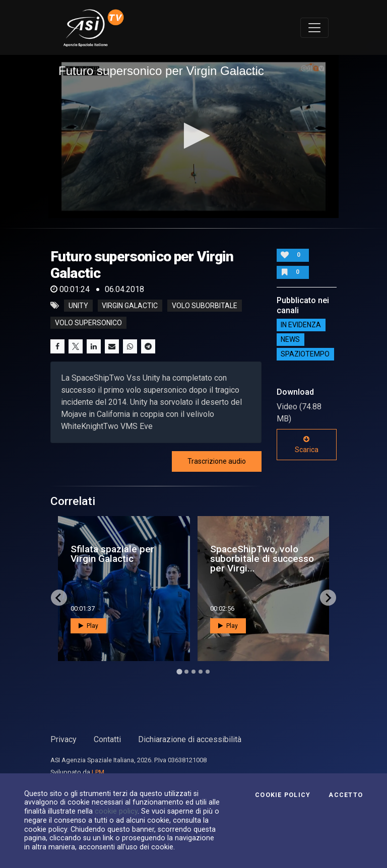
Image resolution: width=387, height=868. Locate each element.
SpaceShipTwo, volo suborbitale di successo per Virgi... (262, 559)
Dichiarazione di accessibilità (190, 739)
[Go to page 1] (179, 672)
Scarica (307, 445)
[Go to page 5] (208, 672)
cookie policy (116, 811)
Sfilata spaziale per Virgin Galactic (112, 554)
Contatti (107, 739)
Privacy (63, 739)
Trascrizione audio (217, 461)
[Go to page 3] (193, 672)
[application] (193, 136)
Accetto (346, 795)
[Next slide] (328, 598)
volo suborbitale (205, 306)
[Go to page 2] (186, 672)
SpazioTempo (305, 354)
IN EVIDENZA (301, 325)
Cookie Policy (283, 795)
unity (78, 306)
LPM (98, 772)
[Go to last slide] (59, 598)
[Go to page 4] (201, 672)
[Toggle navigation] (314, 28)
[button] (194, 136)
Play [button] (88, 626)
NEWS (290, 340)
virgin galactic (130, 306)
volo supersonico (88, 323)
